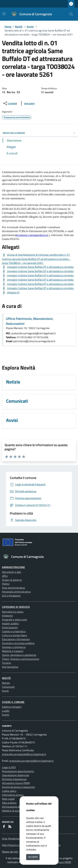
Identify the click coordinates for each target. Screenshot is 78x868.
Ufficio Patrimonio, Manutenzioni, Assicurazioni (30, 321)
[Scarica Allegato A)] (11, 293)
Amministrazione (13, 567)
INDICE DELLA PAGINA (39, 133)
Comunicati (8, 687)
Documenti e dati (11, 572)
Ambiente (7, 616)
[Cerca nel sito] (71, 14)
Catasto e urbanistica (14, 631)
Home (8, 27)
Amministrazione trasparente (18, 787)
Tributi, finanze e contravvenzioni (21, 659)
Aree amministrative (13, 588)
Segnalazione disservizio (16, 775)
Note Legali (8, 799)
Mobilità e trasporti (13, 651)
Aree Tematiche (11, 838)
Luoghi (6, 711)
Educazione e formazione (16, 639)
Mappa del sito (10, 852)
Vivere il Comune (13, 702)
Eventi (6, 715)
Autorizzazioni (10, 627)
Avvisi (30, 27)
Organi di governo (12, 580)
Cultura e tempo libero (14, 635)
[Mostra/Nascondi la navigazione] (4, 14)
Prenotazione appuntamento (18, 771)
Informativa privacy (13, 795)
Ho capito (33, 857)
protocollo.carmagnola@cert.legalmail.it (24, 754)
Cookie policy (9, 791)
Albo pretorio (9, 803)
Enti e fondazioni (11, 596)
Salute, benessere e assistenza (19, 655)
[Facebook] (4, 827)
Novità (19, 27)
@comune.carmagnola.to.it (32, 235)
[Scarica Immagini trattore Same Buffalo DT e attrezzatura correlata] (38, 267)
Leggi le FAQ (9, 767)
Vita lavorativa (10, 667)
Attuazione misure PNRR (16, 783)
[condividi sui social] (10, 103)
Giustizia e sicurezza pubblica (18, 643)
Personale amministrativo (16, 592)
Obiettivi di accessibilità (15, 811)
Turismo (6, 663)
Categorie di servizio (16, 607)
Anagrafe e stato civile (14, 620)
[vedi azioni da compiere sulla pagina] (27, 103)
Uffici (5, 576)
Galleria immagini (12, 707)
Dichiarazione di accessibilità (18, 807)
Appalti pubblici (11, 623)
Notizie (6, 683)
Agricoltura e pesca (13, 612)
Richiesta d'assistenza (14, 779)
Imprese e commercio (14, 647)
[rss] (10, 827)
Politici (6, 584)
